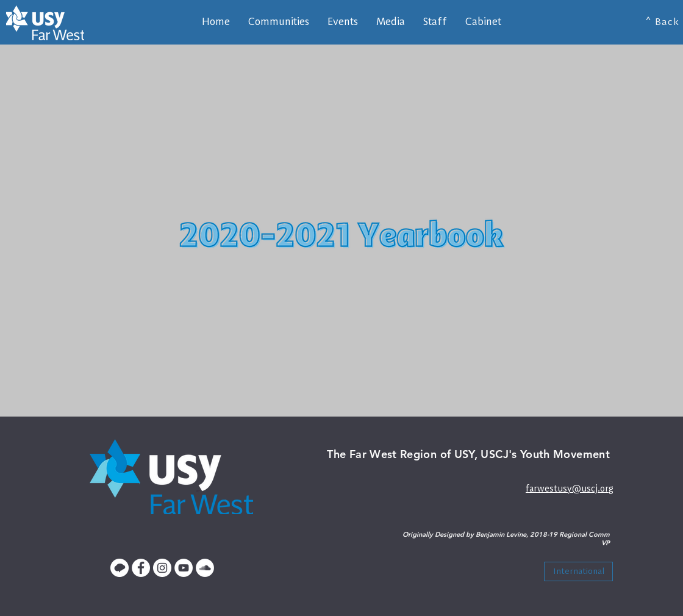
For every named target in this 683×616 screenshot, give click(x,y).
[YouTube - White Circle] (184, 568)
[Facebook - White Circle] (141, 568)
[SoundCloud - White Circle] (205, 568)
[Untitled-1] (120, 568)
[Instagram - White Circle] (162, 568)
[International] (578, 571)
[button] (435, 21)
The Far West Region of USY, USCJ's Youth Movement (468, 454)
